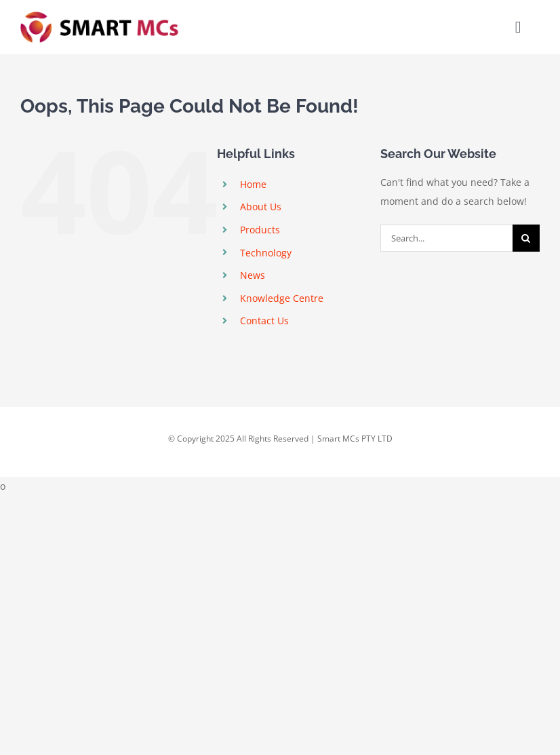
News (253, 275)
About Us (261, 207)
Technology (266, 253)
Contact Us (264, 321)
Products (260, 230)
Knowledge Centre (282, 298)
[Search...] (446, 238)
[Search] (526, 238)
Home (253, 184)
